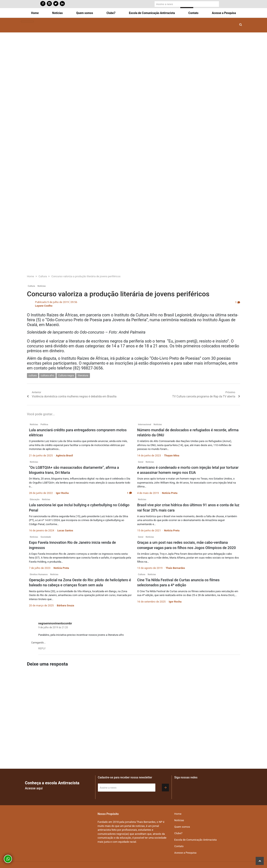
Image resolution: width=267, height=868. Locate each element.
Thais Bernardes (175, 568)
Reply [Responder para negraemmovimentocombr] (42, 649)
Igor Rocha (62, 493)
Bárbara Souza (66, 605)
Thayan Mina (172, 455)
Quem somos (85, 13)
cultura (33, 375)
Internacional (145, 424)
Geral (141, 462)
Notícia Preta (170, 493)
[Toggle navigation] (27, 22)
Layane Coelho (44, 306)
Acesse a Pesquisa (224, 13)
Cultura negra (66, 375)
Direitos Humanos (39, 574)
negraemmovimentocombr (55, 623)
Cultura (31, 286)
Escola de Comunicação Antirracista (152, 13)
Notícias (58, 13)
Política (44, 424)
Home (35, 13)
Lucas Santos (65, 530)
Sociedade (46, 537)
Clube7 (111, 13)
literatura (83, 375)
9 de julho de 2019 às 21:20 (53, 627)
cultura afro (47, 375)
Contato (193, 13)
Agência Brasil (64, 455)
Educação (35, 499)
